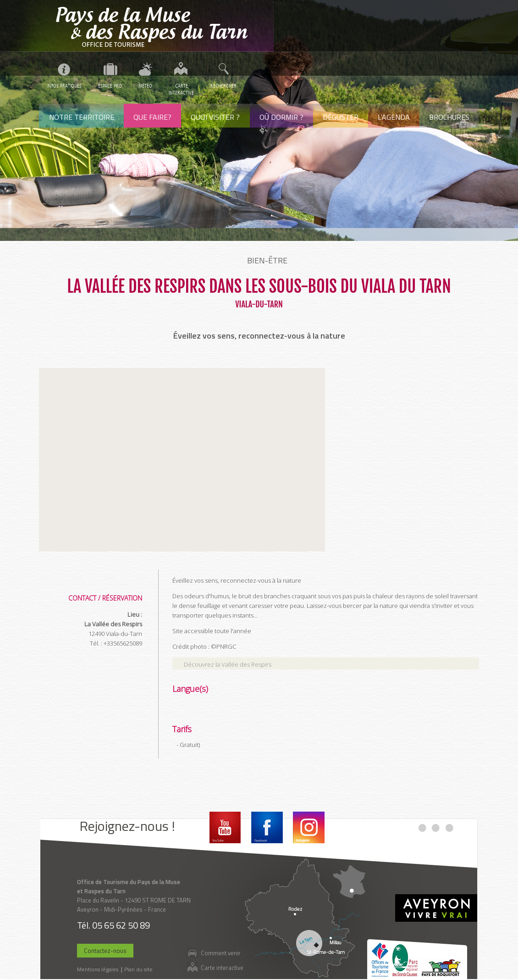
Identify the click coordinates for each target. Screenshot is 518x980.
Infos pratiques (64, 86)
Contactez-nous (105, 951)
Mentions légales (98, 969)
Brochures (449, 117)
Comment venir (221, 953)
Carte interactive (222, 967)
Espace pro (110, 86)
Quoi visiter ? (215, 117)
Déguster (341, 117)
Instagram (309, 827)
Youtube (225, 827)
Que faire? (152, 117)
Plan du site (138, 969)
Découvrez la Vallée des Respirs (228, 664)
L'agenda (394, 117)
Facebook (267, 827)
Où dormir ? (281, 117)
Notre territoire (82, 117)
